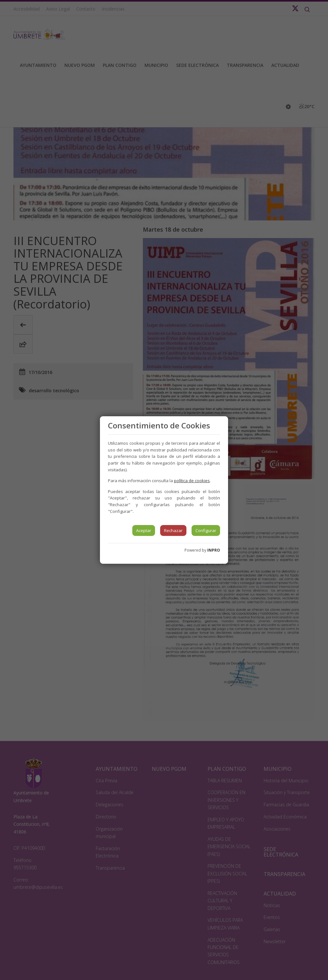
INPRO (214, 550)
